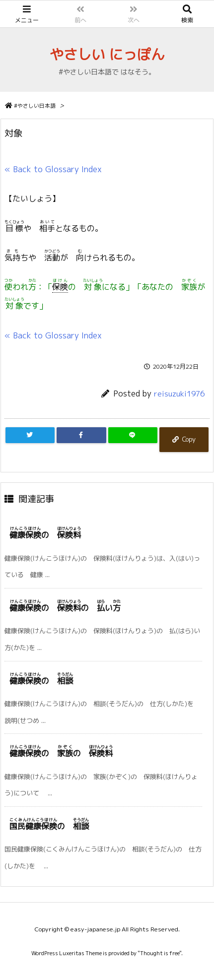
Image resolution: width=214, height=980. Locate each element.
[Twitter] (30, 435)
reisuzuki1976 (179, 394)
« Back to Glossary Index (53, 169)
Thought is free (160, 953)
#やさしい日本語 (35, 106)
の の (61, 753)
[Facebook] (81, 435)
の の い (65, 608)
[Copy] (184, 440)
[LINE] (133, 435)
